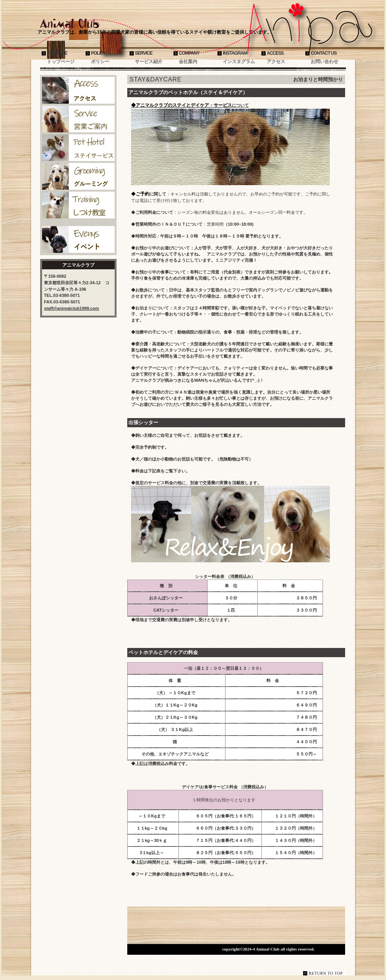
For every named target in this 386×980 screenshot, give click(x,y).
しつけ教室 (78, 205)
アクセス (78, 90)
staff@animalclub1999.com (71, 308)
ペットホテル (78, 148)
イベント (78, 239)
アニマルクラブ (94, 24)
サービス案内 (78, 119)
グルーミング (78, 176)
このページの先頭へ (324, 973)
